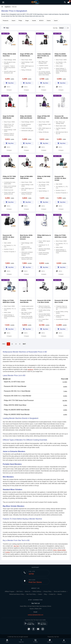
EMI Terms (20, 591)
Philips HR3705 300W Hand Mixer (15, 405)
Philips (20, 21)
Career (40, 594)
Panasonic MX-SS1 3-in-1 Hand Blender (17, 391)
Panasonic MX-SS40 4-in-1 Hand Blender (18, 396)
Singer (27, 21)
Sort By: (55, 28)
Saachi (56, 21)
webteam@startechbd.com (36, 615)
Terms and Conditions (60, 591)
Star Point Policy (31, 594)
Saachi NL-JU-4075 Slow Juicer (14, 382)
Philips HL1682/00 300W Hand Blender (17, 410)
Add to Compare (8, 88)
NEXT (24, 344)
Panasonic (6, 21)
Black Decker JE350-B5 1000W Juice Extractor (26, 237)
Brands (60, 594)
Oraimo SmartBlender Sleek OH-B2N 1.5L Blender (44, 56)
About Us (28, 591)
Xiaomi (13, 21)
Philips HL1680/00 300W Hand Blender (17, 414)
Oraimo (49, 21)
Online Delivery (37, 591)
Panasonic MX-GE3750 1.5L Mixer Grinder (8, 237)
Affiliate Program (10, 591)
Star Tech (16, 546)
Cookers (8, 552)
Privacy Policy (47, 591)
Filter (6, 28)
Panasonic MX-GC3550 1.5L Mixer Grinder (60, 178)
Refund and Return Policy (17, 594)
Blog (45, 594)
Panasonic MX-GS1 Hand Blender (15, 386)
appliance (31, 369)
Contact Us (52, 594)
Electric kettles (62, 550)
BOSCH (41, 21)
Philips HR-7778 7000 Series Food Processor (19, 400)
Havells (34, 21)
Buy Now (10, 83)
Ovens (55, 550)
